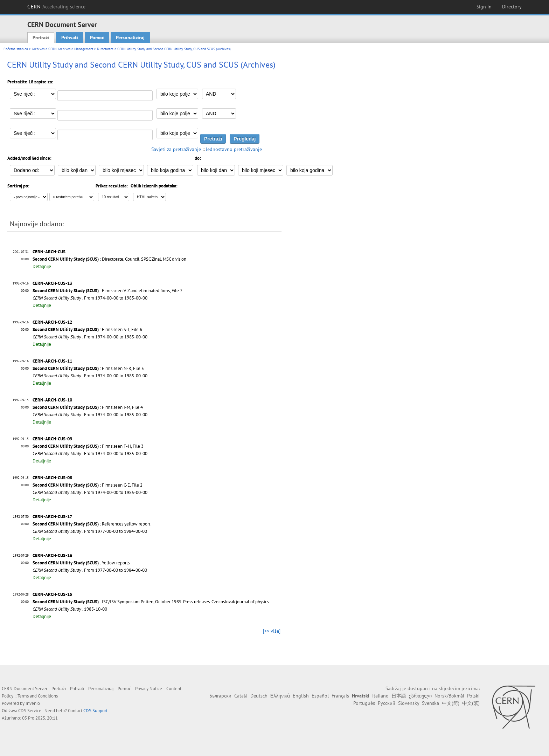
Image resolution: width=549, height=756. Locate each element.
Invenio (33, 703)
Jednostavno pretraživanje (234, 149)
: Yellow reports (81, 563)
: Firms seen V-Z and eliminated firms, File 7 (107, 291)
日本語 (399, 696)
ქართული (420, 696)
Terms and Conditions (38, 696)
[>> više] (272, 631)
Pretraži (41, 37)
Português (364, 703)
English (301, 696)
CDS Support (95, 711)
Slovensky (409, 703)
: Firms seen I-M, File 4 (88, 407)
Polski (473, 696)
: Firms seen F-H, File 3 (88, 446)
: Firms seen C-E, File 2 (88, 485)
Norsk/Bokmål (449, 696)
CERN (56, 7)
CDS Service (30, 711)
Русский (387, 703)
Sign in (484, 7)
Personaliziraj (130, 37)
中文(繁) (471, 703)
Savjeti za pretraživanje (176, 149)
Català (241, 696)
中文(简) (451, 703)
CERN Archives (59, 49)
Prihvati (70, 37)
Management (84, 49)
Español (320, 696)
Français (340, 696)
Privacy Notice (149, 689)
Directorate (105, 49)
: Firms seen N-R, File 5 (88, 368)
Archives (38, 49)
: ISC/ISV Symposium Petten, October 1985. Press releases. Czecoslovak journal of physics (151, 602)
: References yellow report (91, 524)
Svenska (430, 703)
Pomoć (97, 37)
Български (220, 696)
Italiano (380, 696)
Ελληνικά (280, 696)
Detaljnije (42, 266)
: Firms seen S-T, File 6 (87, 329)
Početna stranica (16, 49)
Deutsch (259, 696)
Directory (512, 7)
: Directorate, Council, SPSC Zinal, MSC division (109, 259)
